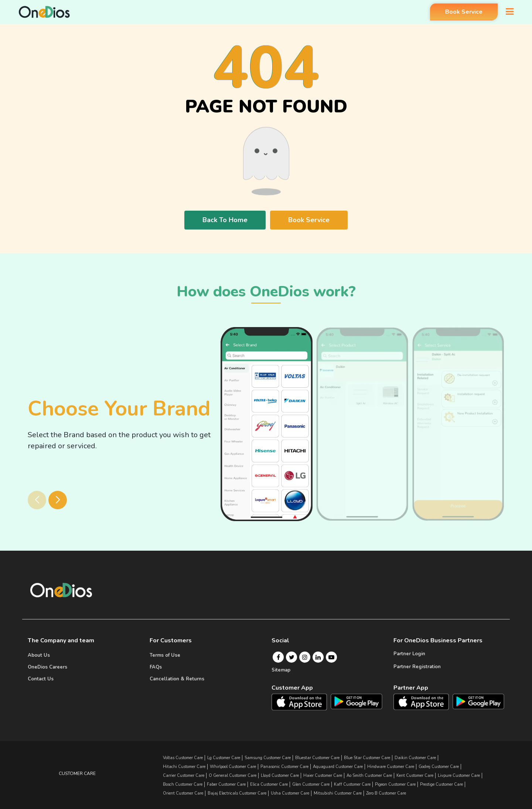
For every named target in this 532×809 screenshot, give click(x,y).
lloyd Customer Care (280, 776)
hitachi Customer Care (184, 767)
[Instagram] (305, 657)
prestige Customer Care (441, 784)
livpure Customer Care (459, 776)
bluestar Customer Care (317, 758)
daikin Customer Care (415, 758)
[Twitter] (292, 657)
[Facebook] (278, 657)
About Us (39, 655)
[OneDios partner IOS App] (424, 701)
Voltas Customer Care (183, 758)
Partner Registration (417, 667)
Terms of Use (165, 655)
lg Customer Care (224, 758)
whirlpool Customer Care (233, 767)
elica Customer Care (269, 784)
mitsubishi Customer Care (338, 793)
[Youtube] (331, 657)
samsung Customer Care (268, 758)
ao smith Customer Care (369, 776)
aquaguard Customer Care (338, 767)
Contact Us (41, 679)
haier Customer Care (323, 776)
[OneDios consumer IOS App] (302, 702)
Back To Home (225, 220)
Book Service (462, 12)
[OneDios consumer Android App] (357, 701)
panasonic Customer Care (284, 767)
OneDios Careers (47, 667)
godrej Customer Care (439, 767)
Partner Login (409, 654)
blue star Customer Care (367, 758)
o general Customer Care (233, 776)
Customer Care (77, 774)
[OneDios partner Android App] (479, 701)
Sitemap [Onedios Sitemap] (281, 670)
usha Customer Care (290, 793)
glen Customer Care (311, 784)
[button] (58, 500)
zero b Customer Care (386, 793)
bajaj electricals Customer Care (237, 793)
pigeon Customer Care (395, 784)
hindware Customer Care (391, 767)
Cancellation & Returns (177, 679)
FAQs (156, 667)
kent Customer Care (415, 776)
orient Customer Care (183, 793)
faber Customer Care (226, 784)
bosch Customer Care (183, 784)
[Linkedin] (318, 657)
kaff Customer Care (352, 784)
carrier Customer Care (184, 776)
